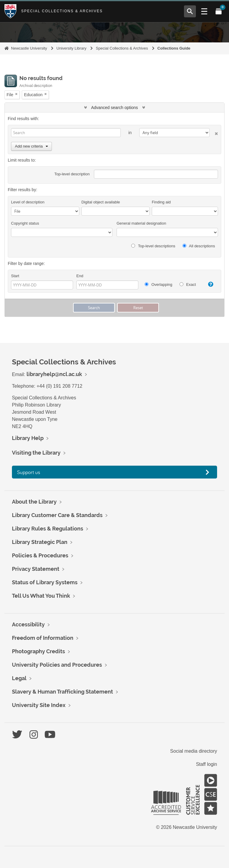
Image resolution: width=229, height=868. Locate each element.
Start (15, 276)
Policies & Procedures (40, 555)
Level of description (28, 202)
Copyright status (25, 223)
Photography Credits (38, 651)
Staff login (206, 764)
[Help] (209, 284)
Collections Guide (174, 48)
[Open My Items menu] (219, 11)
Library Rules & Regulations (48, 529)
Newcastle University (29, 48)
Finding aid (161, 202)
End (80, 276)
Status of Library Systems (45, 582)
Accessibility (28, 624)
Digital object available (101, 202)
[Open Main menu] (204, 11)
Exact (188, 285)
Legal (19, 678)
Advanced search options (115, 108)
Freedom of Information (43, 638)
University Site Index (39, 705)
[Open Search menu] (190, 11)
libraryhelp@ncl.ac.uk (54, 374)
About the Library (34, 502)
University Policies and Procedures (57, 665)
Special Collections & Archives (62, 11)
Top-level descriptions (153, 246)
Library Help (28, 438)
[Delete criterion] (214, 132)
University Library (71, 48)
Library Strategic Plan (40, 542)
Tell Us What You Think (41, 596)
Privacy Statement (36, 569)
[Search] (66, 133)
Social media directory (194, 751)
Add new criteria (31, 146)
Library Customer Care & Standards (57, 515)
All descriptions (199, 246)
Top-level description (72, 174)
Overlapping (158, 285)
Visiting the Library (36, 453)
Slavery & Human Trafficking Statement (62, 692)
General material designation (141, 223)
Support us (29, 472)
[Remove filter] (16, 94)
